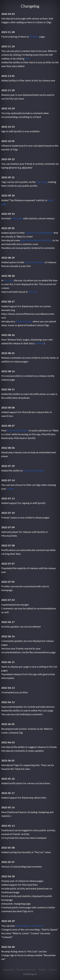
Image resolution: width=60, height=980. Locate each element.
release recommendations (39, 233)
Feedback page (24, 321)
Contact (53, 969)
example (39, 343)
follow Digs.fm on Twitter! (30, 926)
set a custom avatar (34, 470)
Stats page (17, 218)
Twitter (42, 969)
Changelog (8, 969)
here (27, 58)
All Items (34, 37)
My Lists (8, 280)
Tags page (42, 182)
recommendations (34, 262)
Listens (10, 489)
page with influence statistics (36, 240)
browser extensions (18, 430)
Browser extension (26, 969)
